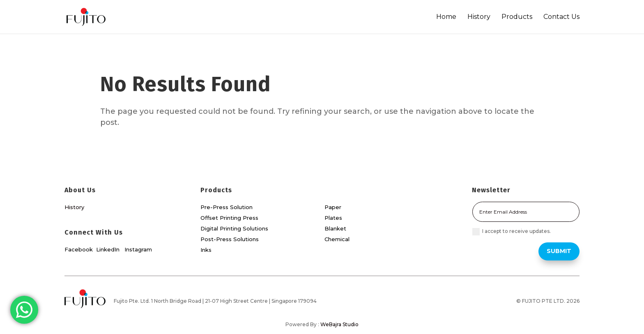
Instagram (138, 249)
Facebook (79, 249)
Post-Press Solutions (230, 239)
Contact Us (561, 17)
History (479, 17)
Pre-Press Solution (227, 207)
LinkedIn (109, 249)
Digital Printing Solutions (234, 228)
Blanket (335, 228)
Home (446, 17)
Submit (559, 251)
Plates (333, 218)
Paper (333, 207)
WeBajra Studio (339, 324)
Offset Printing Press (229, 218)
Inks (206, 250)
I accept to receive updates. (512, 232)
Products (517, 17)
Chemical (337, 239)
